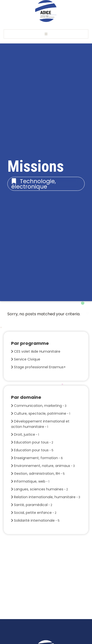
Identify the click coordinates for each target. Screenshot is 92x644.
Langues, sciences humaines (41, 489)
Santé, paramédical (33, 505)
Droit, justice (26, 434)
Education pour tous (34, 442)
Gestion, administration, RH (39, 474)
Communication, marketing (40, 406)
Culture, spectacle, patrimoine (42, 413)
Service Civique (27, 359)
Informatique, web (32, 481)
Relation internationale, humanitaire (47, 497)
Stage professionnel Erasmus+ (40, 367)
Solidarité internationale (37, 520)
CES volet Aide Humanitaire (37, 351)
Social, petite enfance (35, 513)
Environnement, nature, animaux (44, 466)
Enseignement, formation (38, 458)
